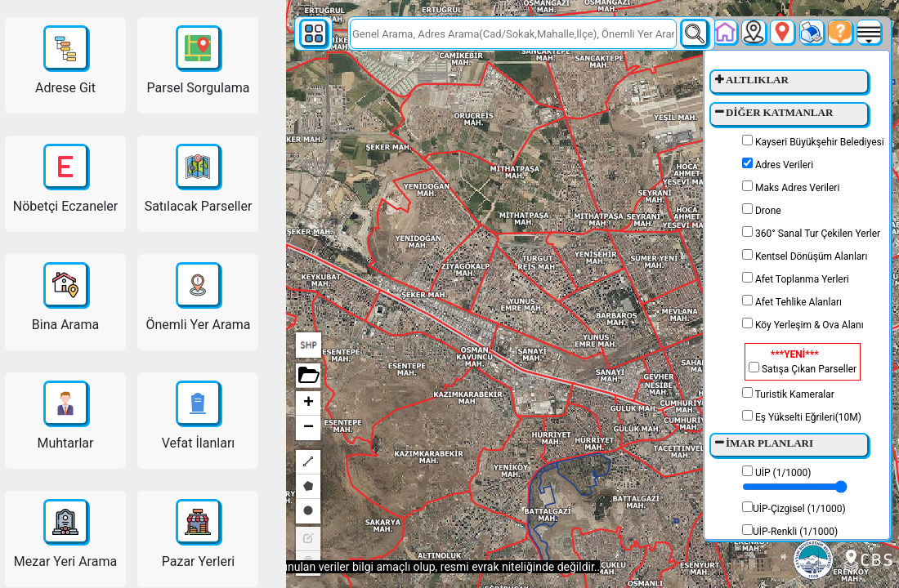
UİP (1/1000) (795, 479)
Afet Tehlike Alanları (792, 301)
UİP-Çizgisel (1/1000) (794, 508)
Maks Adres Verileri (791, 187)
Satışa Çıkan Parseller (803, 362)
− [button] (309, 428)
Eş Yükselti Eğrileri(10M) (802, 416)
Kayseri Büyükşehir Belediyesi (813, 141)
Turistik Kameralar (788, 394)
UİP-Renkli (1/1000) (790, 531)
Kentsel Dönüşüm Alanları (805, 256)
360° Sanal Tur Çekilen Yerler (811, 233)
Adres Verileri (778, 164)
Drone (762, 210)
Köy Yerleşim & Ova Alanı (803, 324)
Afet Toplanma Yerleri (796, 278)
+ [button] (309, 403)
